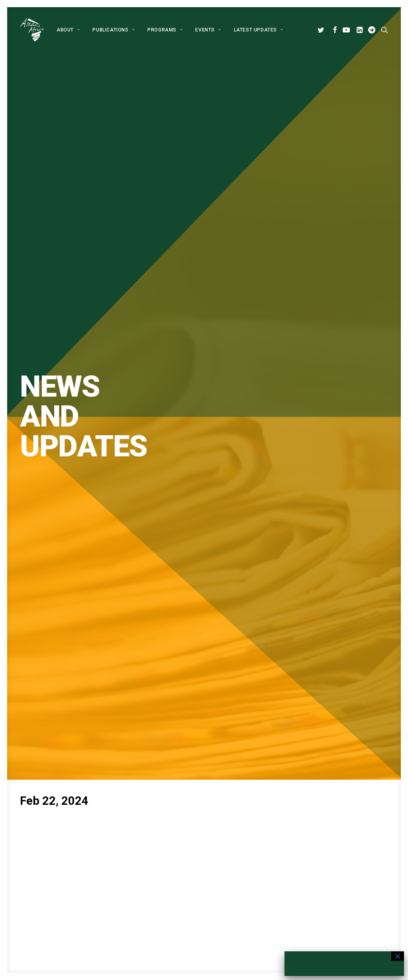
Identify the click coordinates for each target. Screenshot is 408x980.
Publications (114, 30)
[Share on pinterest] (194, 554)
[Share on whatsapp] (214, 554)
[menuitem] (68, 30)
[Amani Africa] (32, 30)
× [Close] (398, 956)
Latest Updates (259, 30)
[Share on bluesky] (225, 554)
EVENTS (208, 30)
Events (175, 885)
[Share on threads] (183, 554)
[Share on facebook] (163, 554)
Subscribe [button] (240, 675)
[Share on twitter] (173, 554)
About (68, 30)
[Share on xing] (235, 554)
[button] (322, 30)
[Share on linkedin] (204, 554)
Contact (176, 896)
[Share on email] (245, 554)
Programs (165, 30)
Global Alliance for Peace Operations (68, 747)
